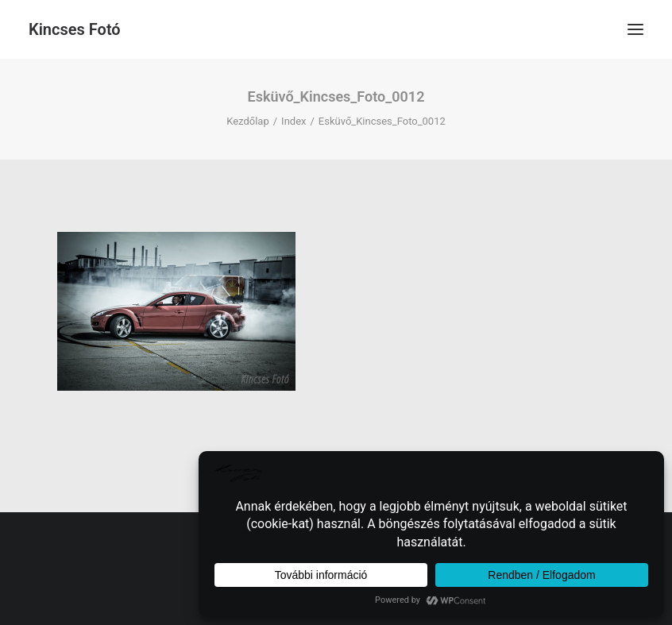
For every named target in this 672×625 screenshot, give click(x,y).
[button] (635, 29)
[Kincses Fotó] (75, 29)
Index (294, 121)
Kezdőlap (248, 121)
